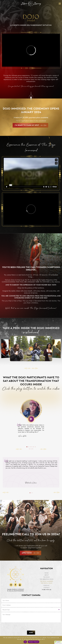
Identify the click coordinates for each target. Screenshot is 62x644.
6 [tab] (35, 447)
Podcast (46, 585)
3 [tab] (30, 447)
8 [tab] (31, 449)
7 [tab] (29, 449)
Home (46, 573)
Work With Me (47, 590)
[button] (58, 642)
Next (43, 449)
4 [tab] (32, 447)
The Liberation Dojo (47, 579)
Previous (20, 449)
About (46, 575)
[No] (60, 640)
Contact (47, 588)
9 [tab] (33, 449)
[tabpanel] (31, 420)
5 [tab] (34, 447)
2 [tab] (29, 447)
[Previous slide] (28, 368)
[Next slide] (34, 368)
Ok (25, 642)
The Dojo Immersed (47, 581)
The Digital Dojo (46, 583)
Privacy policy (33, 642)
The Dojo (47, 577)
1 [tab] (27, 447)
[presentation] (31, 626)
